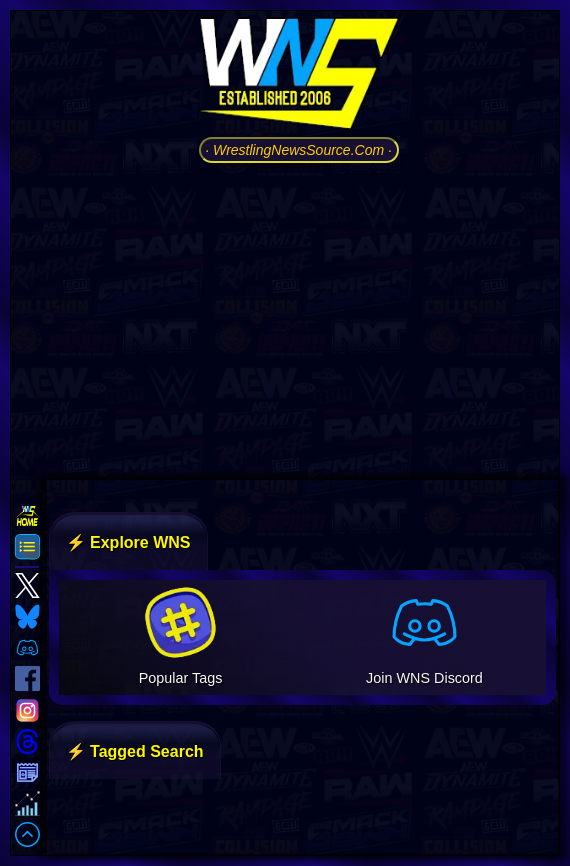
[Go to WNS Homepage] (299, 77)
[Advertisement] (298, 319)
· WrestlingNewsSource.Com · (298, 150)
